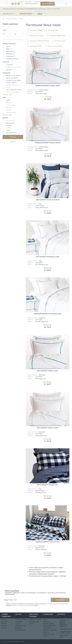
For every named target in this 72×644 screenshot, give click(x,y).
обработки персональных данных (23, 605)
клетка (8, 130)
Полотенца (42, 9)
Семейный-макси (12, 59)
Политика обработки (50, 630)
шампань (9, 103)
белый (8, 100)
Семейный (9, 54)
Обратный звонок (48, 4)
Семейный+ (10, 56)
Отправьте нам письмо (34, 623)
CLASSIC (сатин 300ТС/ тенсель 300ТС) (14, 82)
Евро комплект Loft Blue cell (48, 485)
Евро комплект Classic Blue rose (48, 200)
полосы (8, 128)
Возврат (4, 624)
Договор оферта (48, 624)
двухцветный (10, 123)
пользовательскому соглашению (57, 604)
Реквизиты (47, 622)
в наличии (9, 65)
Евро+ (8, 49)
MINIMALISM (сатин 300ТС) (12, 86)
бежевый (9, 108)
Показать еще (7, 95)
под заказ (9, 70)
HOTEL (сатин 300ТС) (13, 92)
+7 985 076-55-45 (65, 632)
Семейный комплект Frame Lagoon (48, 86)
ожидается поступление (14, 67)
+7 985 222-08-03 (65, 633)
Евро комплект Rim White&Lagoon (48, 257)
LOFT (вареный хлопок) (14, 90)
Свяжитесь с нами (35, 619)
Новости (46, 632)
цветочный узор (11, 133)
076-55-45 (22, 4)
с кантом (9, 125)
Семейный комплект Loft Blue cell (48, 542)
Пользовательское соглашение (49, 627)
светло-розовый (11, 112)
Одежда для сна (8, 14)
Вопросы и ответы (49, 634)
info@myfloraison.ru (32, 4)
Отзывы (4, 628)
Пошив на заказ (26, 14)
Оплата (4, 619)
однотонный (10, 121)
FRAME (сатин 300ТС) (13, 76)
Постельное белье (9, 9)
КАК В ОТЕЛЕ (56, 9)
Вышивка (18, 628)
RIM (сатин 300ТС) (12, 78)
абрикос (9, 110)
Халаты (49, 9)
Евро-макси (10, 51)
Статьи (45, 636)
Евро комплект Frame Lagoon (48, 371)
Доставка (4, 622)
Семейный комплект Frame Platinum (48, 143)
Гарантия (4, 626)
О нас (45, 619)
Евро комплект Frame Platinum (48, 428)
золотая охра (10, 105)
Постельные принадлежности (27, 9)
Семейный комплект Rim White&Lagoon (48, 314)
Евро (8, 46)
